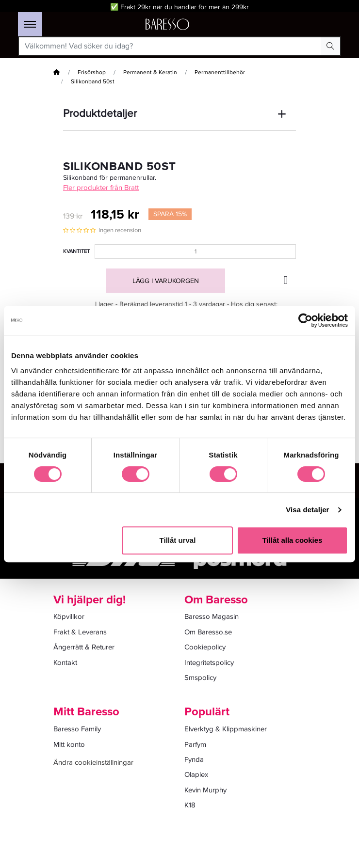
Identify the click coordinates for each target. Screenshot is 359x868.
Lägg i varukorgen (166, 281)
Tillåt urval (178, 540)
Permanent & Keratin (150, 72)
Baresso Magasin (212, 616)
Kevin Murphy (205, 790)
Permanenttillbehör (220, 72)
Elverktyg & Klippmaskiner (226, 729)
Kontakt (65, 663)
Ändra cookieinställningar (93, 762)
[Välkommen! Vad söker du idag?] (170, 46)
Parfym (195, 744)
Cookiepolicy (205, 647)
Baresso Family (77, 729)
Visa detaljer (307, 510)
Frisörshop (92, 72)
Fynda (194, 759)
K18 (190, 805)
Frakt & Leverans (80, 632)
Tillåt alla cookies (293, 540)
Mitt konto (69, 744)
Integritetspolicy (209, 663)
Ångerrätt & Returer (84, 647)
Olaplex (196, 774)
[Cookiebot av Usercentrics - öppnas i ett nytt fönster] (305, 320)
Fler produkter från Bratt (101, 188)
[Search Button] (330, 46)
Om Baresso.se (208, 632)
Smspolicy (200, 678)
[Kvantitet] (195, 252)
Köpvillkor (69, 616)
